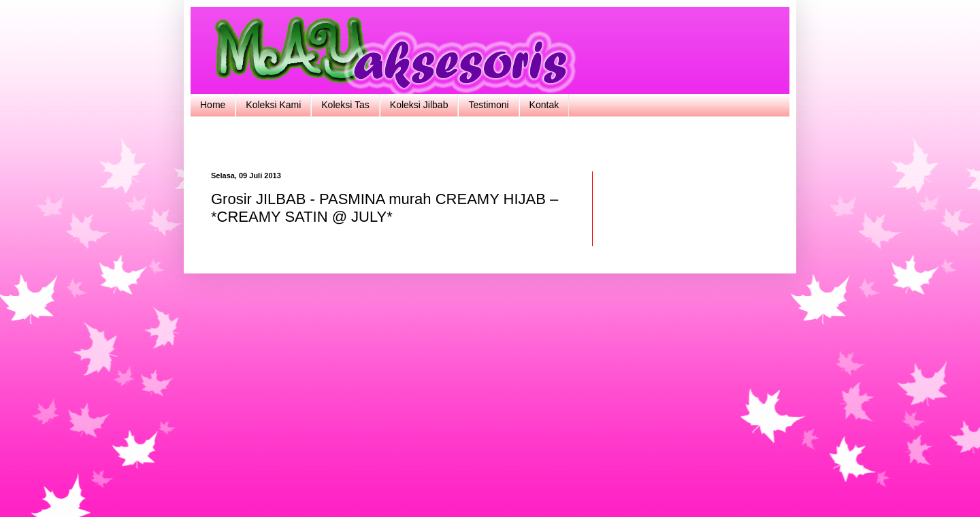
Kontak (544, 105)
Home (213, 105)
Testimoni (488, 105)
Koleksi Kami (273, 105)
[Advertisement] (490, 143)
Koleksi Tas (345, 105)
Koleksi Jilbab (419, 105)
